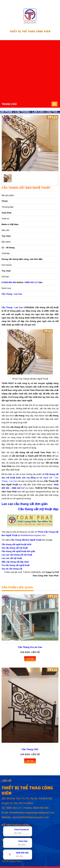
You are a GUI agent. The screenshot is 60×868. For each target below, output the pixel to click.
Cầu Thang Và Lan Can (30, 647)
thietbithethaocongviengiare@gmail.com (32, 813)
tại (37, 478)
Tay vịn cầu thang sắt (12, 569)
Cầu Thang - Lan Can (12, 294)
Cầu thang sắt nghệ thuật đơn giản (18, 551)
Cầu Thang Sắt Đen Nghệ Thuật (26, 540)
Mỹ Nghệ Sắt (46, 478)
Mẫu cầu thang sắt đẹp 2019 (15, 562)
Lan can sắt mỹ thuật (12, 558)
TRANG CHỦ (9, 104)
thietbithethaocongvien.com (33, 535)
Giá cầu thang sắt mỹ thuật (15, 548)
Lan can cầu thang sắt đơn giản (25, 504)
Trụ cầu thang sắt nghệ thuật (16, 565)
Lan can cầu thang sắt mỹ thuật (17, 555)
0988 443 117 (31, 282)
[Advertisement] (30, 70)
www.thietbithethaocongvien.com (30, 817)
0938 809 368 (10, 282)
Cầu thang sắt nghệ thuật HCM (16, 544)
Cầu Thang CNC (30, 749)
